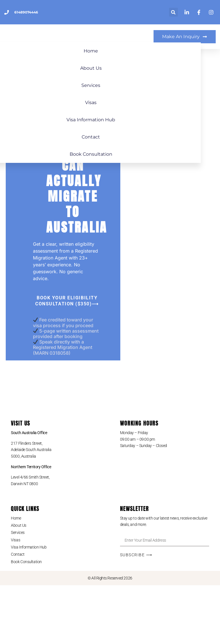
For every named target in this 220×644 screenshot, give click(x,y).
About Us (110, 70)
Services (110, 87)
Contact (110, 138)
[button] (173, 12)
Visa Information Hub (110, 121)
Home (110, 52)
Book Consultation (110, 156)
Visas (110, 104)
